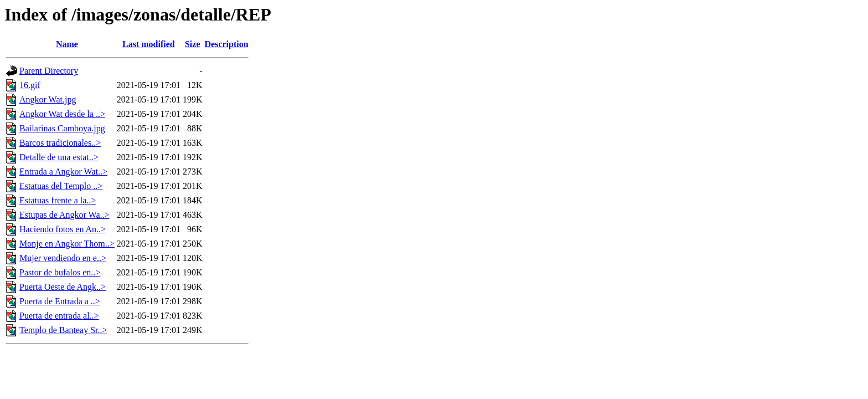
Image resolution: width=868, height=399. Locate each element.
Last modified (149, 44)
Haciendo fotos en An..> (63, 229)
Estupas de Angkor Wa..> (64, 215)
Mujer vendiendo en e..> (63, 258)
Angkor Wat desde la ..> (62, 114)
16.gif (30, 85)
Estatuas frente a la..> (58, 200)
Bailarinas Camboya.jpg (62, 128)
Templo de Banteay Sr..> (63, 330)
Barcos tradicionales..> (60, 143)
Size (193, 44)
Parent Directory (49, 71)
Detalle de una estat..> (59, 157)
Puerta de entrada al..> (59, 316)
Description (227, 44)
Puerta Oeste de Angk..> (63, 287)
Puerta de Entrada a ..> (60, 301)
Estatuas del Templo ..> (61, 186)
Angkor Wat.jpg (48, 99)
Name (67, 44)
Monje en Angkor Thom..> (67, 244)
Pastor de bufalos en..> (60, 272)
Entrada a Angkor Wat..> (63, 172)
